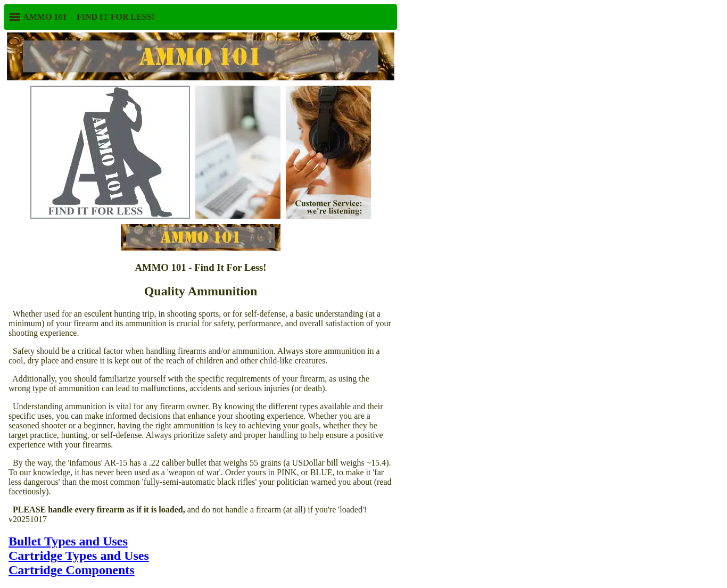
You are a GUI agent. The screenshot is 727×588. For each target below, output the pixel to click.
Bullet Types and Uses (68, 541)
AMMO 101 (38, 17)
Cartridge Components (72, 570)
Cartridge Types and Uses (79, 556)
